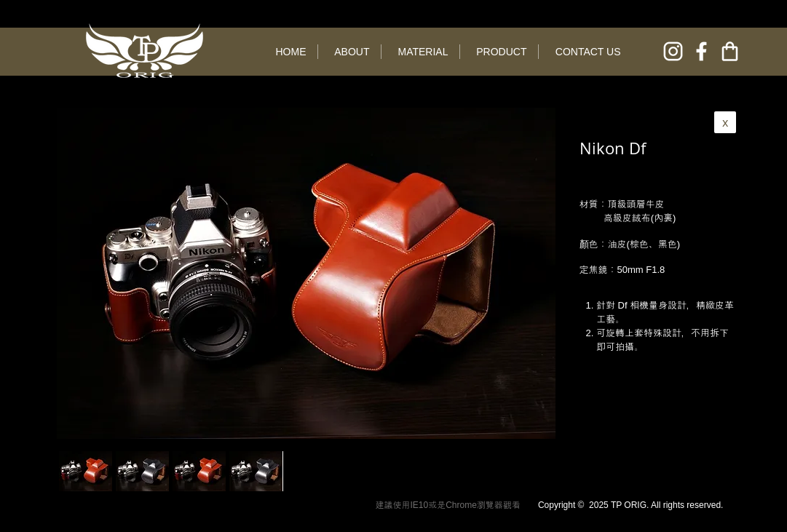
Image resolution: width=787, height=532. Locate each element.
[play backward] (77, 471)
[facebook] (701, 51)
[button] (142, 471)
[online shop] (730, 51)
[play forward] (492, 471)
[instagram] (673, 51)
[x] (725, 122)
